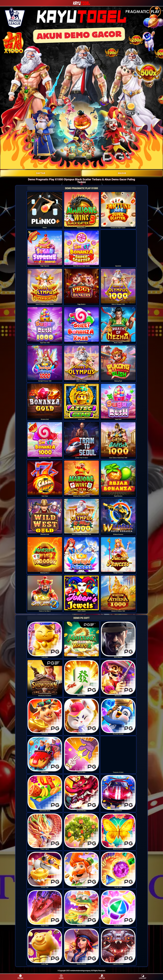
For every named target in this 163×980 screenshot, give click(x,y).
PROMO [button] (20, 977)
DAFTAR (41, 173)
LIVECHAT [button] (143, 977)
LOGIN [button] (61, 977)
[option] (45, 209)
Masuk (122, 173)
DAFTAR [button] (102, 977)
